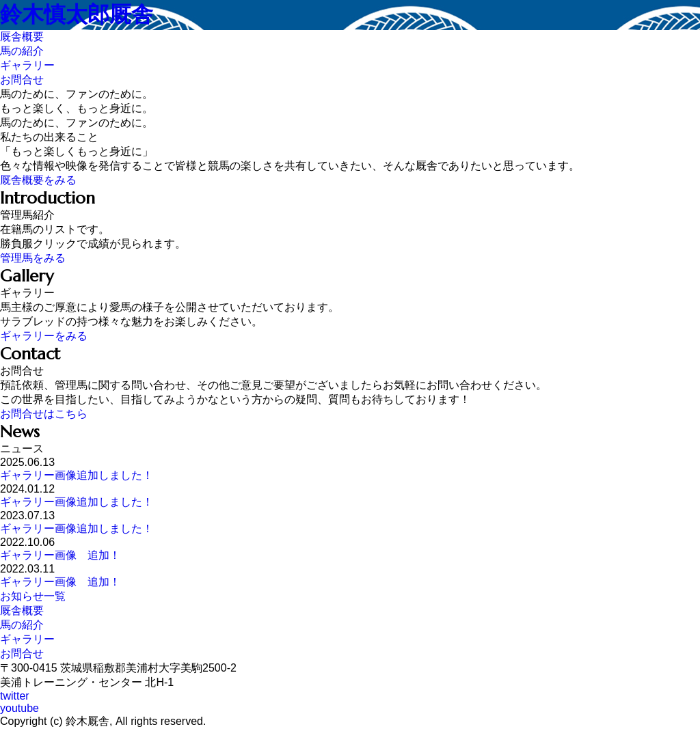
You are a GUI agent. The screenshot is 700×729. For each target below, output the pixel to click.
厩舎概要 (22, 610)
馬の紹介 (22, 625)
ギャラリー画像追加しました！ (77, 475)
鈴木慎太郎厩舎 (77, 14)
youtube (19, 708)
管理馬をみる (33, 258)
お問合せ (22, 654)
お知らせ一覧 (33, 596)
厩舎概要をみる (38, 180)
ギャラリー (27, 639)
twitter (15, 696)
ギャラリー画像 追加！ (60, 555)
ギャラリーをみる (44, 336)
